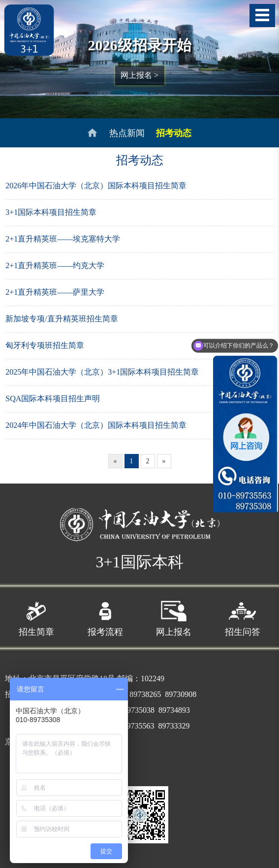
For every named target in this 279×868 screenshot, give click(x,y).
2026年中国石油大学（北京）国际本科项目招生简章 (96, 186)
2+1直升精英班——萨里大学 (55, 292)
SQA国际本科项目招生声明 (53, 399)
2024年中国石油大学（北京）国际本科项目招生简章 (96, 425)
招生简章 (36, 617)
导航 (262, 16)
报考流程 (105, 617)
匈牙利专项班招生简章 (45, 345)
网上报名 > (139, 75)
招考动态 (174, 133)
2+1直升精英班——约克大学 (55, 265)
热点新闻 (127, 133)
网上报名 (174, 617)
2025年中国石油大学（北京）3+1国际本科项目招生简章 (102, 372)
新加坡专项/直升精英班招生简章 (62, 319)
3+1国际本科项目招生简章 (51, 212)
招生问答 (243, 617)
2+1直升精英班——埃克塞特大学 (63, 239)
